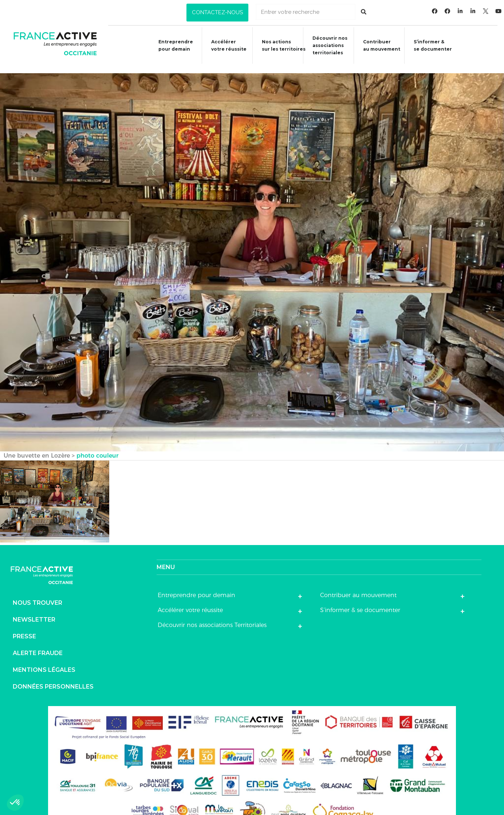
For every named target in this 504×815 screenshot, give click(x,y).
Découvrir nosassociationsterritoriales (327, 45)
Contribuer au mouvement (381, 45)
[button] (217, 13)
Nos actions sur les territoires (280, 45)
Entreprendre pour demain (170, 45)
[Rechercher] (364, 12)
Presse (24, 627)
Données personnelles (53, 677)
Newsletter (34, 610)
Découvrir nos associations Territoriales (212, 616)
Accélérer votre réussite (224, 45)
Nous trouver (38, 593)
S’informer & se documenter (360, 601)
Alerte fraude (38, 644)
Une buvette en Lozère (37, 446)
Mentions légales (44, 660)
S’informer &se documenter (433, 45)
